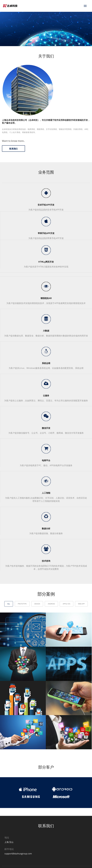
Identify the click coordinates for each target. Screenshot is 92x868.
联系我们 (13, 149)
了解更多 (21, 36)
